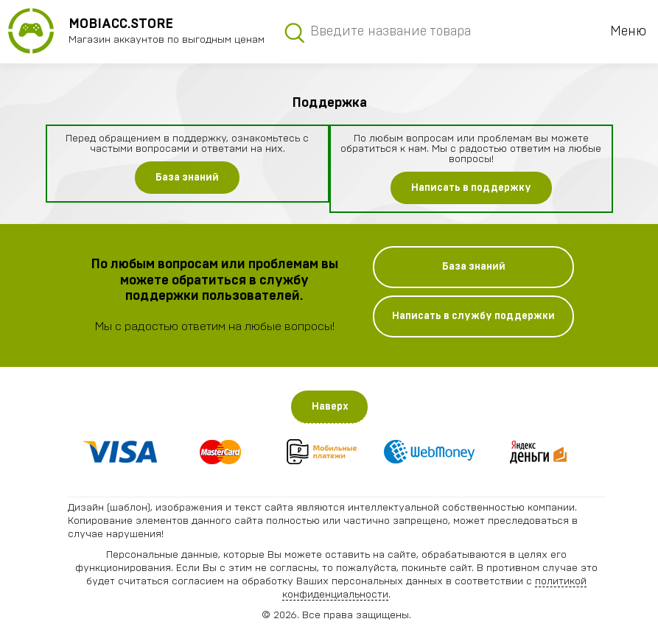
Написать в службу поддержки (473, 316)
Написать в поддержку (471, 188)
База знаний (187, 178)
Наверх (330, 407)
